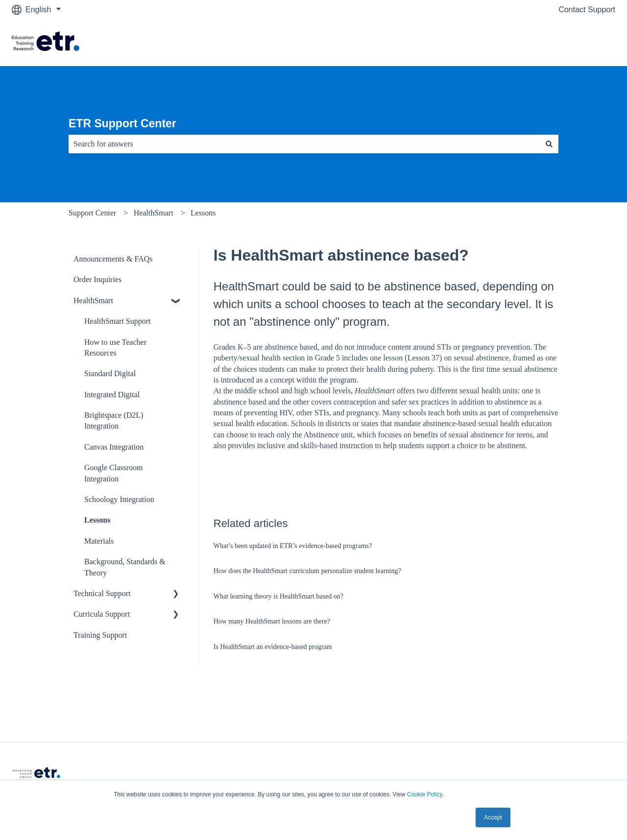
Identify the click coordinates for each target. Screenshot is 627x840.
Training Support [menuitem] (100, 635)
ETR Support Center (122, 123)
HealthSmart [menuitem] (93, 300)
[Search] (549, 144)
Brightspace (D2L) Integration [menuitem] (114, 420)
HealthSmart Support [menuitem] (118, 321)
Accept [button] (493, 817)
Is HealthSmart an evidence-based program (273, 647)
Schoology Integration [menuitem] (119, 499)
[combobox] (304, 144)
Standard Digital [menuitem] (110, 373)
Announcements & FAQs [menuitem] (113, 259)
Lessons (203, 213)
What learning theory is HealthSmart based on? (278, 596)
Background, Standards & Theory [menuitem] (125, 567)
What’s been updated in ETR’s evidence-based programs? (293, 546)
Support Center (92, 213)
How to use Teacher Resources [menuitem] (115, 348)
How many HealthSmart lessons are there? (272, 621)
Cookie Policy (425, 794)
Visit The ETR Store (571, 42)
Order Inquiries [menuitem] (97, 279)
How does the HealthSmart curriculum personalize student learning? (307, 571)
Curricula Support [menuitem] (102, 614)
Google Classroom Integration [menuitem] (114, 473)
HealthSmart (154, 213)
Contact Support (587, 10)
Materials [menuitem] (99, 541)
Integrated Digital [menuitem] (112, 395)
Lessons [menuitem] (97, 520)
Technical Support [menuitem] (102, 593)
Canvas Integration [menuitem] (114, 447)
